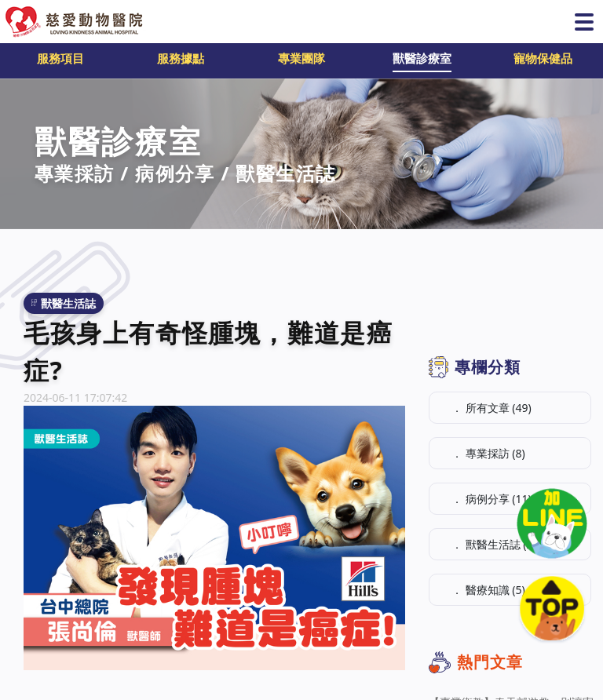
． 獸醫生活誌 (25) (497, 544)
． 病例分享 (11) (492, 499)
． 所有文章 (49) (492, 408)
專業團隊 (301, 58)
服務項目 (60, 58)
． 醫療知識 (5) (488, 590)
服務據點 (181, 58)
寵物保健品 (543, 58)
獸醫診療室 (422, 58)
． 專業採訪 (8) (488, 453)
